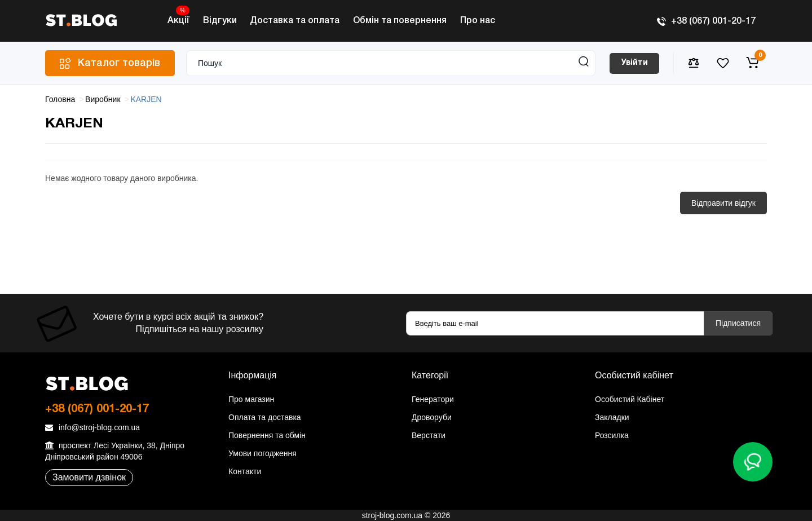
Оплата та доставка (265, 417)
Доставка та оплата (295, 21)
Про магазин (251, 399)
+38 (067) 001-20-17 (706, 21)
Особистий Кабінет (630, 399)
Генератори (433, 399)
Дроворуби (432, 417)
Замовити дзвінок (89, 477)
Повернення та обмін (267, 435)
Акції (178, 18)
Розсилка (612, 435)
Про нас (478, 21)
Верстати (429, 435)
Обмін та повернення (400, 21)
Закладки (612, 417)
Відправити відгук (723, 203)
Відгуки (220, 21)
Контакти (245, 471)
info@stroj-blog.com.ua (92, 427)
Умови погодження (262, 453)
